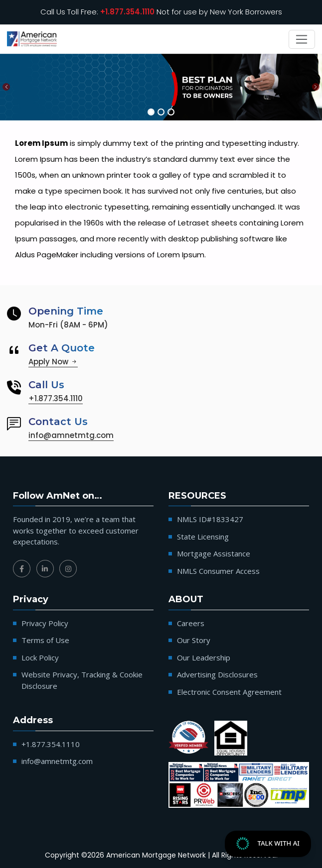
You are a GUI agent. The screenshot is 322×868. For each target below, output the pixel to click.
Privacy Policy (45, 623)
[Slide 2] (161, 112)
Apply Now (53, 362)
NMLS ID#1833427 (210, 519)
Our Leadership (204, 657)
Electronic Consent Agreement (229, 692)
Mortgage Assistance (214, 553)
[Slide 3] (171, 112)
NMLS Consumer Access (218, 571)
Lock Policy (40, 657)
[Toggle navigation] (302, 39)
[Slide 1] (151, 112)
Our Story (194, 640)
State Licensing (203, 537)
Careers (191, 623)
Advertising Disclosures (217, 674)
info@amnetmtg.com (71, 435)
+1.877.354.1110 (127, 12)
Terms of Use (45, 640)
